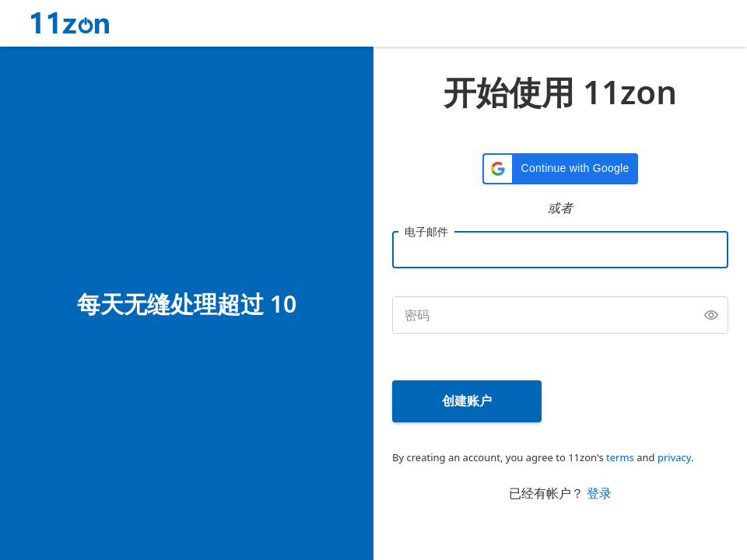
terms (620, 457)
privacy (674, 457)
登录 (599, 493)
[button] (561, 169)
